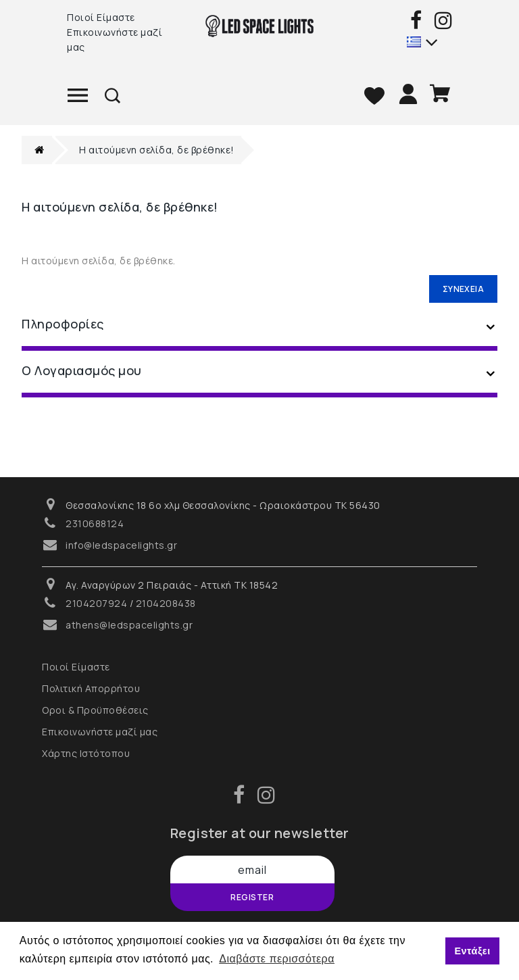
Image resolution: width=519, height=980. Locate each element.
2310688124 (95, 523)
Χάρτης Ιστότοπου (86, 753)
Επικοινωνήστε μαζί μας (115, 40)
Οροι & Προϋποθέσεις (95, 710)
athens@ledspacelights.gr (129, 625)
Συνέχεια (463, 289)
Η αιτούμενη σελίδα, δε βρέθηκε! (157, 150)
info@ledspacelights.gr (121, 545)
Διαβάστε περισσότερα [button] (277, 959)
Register (252, 897)
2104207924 (96, 603)
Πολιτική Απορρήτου (91, 688)
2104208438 (166, 603)
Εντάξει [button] (472, 951)
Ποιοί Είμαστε (101, 17)
